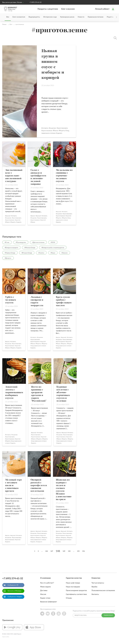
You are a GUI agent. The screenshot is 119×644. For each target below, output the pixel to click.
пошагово (55, 128)
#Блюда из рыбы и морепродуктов (53, 248)
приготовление (50, 131)
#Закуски (65, 253)
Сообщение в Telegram (15, 597)
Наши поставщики (73, 587)
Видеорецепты (34, 17)
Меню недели (45, 587)
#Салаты (41, 253)
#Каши (53, 253)
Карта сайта (6, 637)
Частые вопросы (98, 583)
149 (64, 551)
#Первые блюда (10, 253)
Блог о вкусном (68, 9)
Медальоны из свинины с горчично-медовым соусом (64, 176)
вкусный (8, 216)
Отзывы (69, 598)
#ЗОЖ (53, 242)
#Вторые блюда (27, 253)
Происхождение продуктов (76, 590)
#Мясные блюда (30, 248)
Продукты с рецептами (48, 9)
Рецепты (13, 222)
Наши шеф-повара (73, 583)
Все (8, 17)
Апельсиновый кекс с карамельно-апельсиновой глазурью (14, 176)
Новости (81, 17)
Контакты (95, 594)
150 (69, 551)
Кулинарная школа (67, 17)
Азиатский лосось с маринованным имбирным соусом (14, 393)
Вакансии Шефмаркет (49, 602)
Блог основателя (19, 17)
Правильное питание (96, 17)
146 (47, 551)
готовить (48, 128)
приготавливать (65, 128)
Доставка (44, 590)
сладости (40, 542)
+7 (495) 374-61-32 (35, 2)
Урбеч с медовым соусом (11, 300)
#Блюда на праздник (11, 248)
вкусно (33, 216)
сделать (62, 133)
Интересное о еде (50, 17)
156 (83, 551)
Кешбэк (94, 587)
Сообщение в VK (13, 585)
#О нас (7, 242)
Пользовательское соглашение (103, 590)
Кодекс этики (45, 598)
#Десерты (8, 258)
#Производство (21, 242)
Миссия (43, 594)
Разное (58, 131)
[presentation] (113, 17)
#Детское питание (38, 242)
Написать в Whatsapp (14, 591)
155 (78, 551)
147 (52, 551)
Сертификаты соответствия (76, 594)
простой (18, 220)
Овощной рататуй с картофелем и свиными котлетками (39, 485)
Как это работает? (47, 583)
